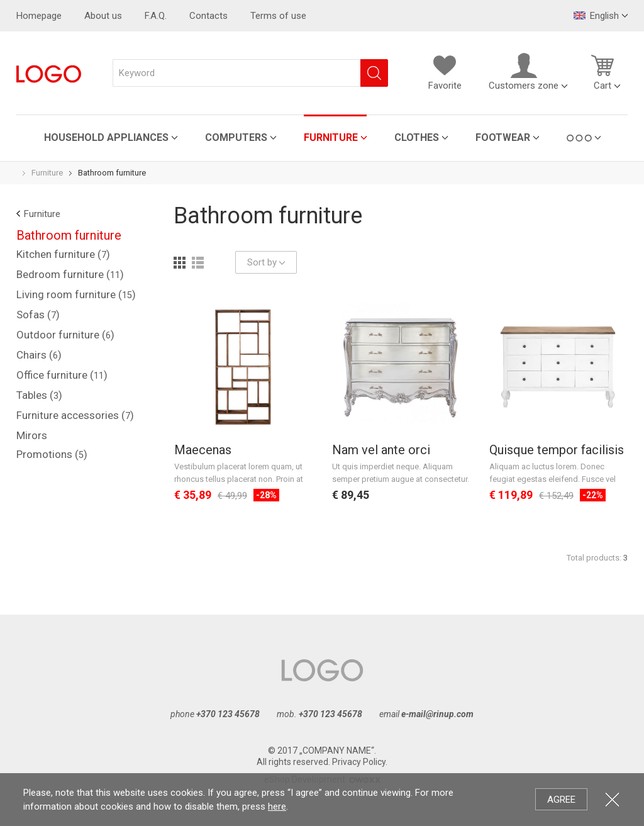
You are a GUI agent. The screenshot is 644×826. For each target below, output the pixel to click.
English (596, 16)
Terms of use (278, 16)
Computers (236, 137)
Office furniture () (62, 375)
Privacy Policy (359, 762)
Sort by (266, 262)
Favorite (445, 72)
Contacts (208, 16)
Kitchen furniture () (63, 254)
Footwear (503, 137)
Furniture (331, 137)
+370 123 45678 (228, 714)
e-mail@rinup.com (437, 714)
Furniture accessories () (75, 415)
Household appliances (106, 137)
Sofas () (38, 315)
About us (103, 16)
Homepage (39, 16)
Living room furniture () (76, 294)
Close (612, 799)
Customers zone (524, 72)
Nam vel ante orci (381, 450)
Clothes (417, 137)
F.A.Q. (156, 16)
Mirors (32, 435)
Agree (561, 800)
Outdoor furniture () (65, 335)
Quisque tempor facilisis (557, 450)
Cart (602, 72)
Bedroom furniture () (70, 274)
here (277, 806)
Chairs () (39, 355)
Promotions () (52, 454)
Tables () (39, 395)
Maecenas (203, 450)
